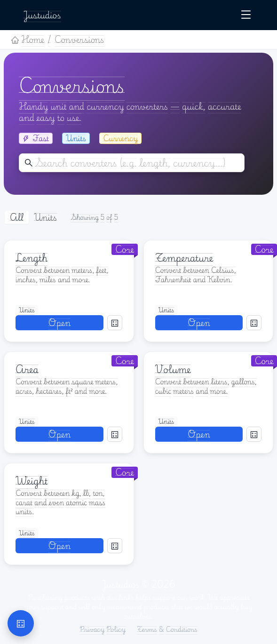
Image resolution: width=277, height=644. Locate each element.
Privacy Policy (103, 629)
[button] (21, 623)
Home (28, 40)
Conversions (79, 40)
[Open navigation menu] (246, 15)
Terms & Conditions (167, 629)
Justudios (42, 15)
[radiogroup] (33, 217)
